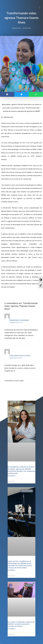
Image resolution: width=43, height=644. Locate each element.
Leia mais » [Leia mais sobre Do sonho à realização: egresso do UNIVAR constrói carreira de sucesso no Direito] (12, 629)
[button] (40, 8)
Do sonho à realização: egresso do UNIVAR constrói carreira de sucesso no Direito (21, 624)
